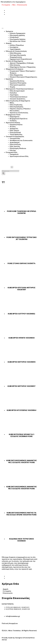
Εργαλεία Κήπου (16, 125)
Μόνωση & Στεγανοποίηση (16, 51)
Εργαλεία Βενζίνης (17, 81)
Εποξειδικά (14, 37)
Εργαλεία (9, 79)
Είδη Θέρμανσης (16, 75)
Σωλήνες (13, 121)
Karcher (13, 150)
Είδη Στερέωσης (16, 105)
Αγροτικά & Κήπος (13, 123)
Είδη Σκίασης (15, 65)
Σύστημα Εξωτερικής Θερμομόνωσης (18, 56)
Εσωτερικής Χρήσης (18, 39)
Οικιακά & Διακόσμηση (15, 136)
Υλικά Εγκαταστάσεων (19, 97)
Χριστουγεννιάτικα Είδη (19, 156)
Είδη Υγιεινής (15, 146)
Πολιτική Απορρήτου (10, 623)
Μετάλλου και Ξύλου (18, 41)
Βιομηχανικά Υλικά (13, 115)
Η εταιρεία (6, 5)
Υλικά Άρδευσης (16, 134)
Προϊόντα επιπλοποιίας (19, 113)
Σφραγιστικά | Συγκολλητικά (21, 59)
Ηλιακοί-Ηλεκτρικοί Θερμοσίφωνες (23, 77)
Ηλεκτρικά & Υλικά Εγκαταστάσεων (20, 89)
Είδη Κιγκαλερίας (16, 107)
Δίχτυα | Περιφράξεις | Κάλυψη (22, 63)
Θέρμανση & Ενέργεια (14, 69)
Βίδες (12, 103)
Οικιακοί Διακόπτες (17, 99)
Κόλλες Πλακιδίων (17, 45)
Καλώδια (13, 93)
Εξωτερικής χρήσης (17, 35)
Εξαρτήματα (15, 117)
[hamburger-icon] (3, 28)
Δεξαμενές (14, 128)
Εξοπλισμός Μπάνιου (18, 148)
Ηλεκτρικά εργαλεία (18, 85)
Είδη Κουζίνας (15, 144)
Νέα (14, 5)
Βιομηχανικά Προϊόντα (19, 119)
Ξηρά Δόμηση (15, 49)
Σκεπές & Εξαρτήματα (14, 61)
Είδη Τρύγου (14, 130)
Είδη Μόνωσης (15, 53)
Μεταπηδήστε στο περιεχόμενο (13, 2)
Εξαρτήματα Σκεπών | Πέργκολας (23, 67)
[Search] (3, 174)
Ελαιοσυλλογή (15, 132)
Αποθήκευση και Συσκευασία (21, 140)
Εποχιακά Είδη (11, 152)
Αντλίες (13, 126)
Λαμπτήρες (14, 95)
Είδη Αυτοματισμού (17, 91)
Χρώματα (9, 31)
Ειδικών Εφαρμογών (18, 33)
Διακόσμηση (15, 142)
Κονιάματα (14, 47)
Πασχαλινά (14, 154)
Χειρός (12, 87)
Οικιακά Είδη (15, 138)
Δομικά (9, 43)
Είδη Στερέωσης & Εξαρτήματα (18, 101)
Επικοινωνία (22, 5)
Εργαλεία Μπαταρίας (18, 83)
